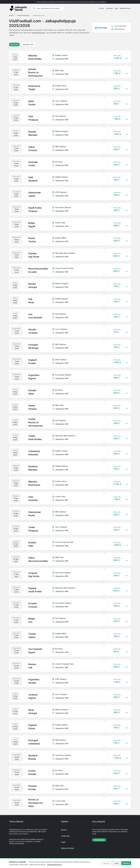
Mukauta (106, 863)
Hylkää (116, 863)
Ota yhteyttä (99, 840)
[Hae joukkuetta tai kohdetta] (50, 8)
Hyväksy (126, 863)
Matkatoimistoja (125, 8)
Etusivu (102, 8)
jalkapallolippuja (38, 33)
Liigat (116, 8)
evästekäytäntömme (54, 865)
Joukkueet (109, 8)
